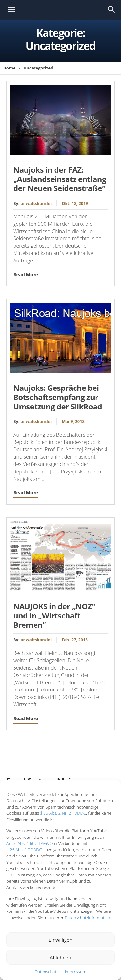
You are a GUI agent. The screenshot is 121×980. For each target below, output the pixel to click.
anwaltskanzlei (36, 203)
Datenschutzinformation (87, 918)
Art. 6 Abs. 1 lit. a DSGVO (30, 843)
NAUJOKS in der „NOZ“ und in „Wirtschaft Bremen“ (54, 615)
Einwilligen (61, 940)
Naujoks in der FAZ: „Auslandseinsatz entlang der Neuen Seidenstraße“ (60, 179)
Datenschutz (47, 972)
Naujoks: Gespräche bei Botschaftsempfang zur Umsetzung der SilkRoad (58, 397)
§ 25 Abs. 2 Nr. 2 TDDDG (63, 813)
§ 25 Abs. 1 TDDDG (24, 850)
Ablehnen (60, 957)
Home (9, 68)
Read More (26, 275)
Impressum (76, 972)
